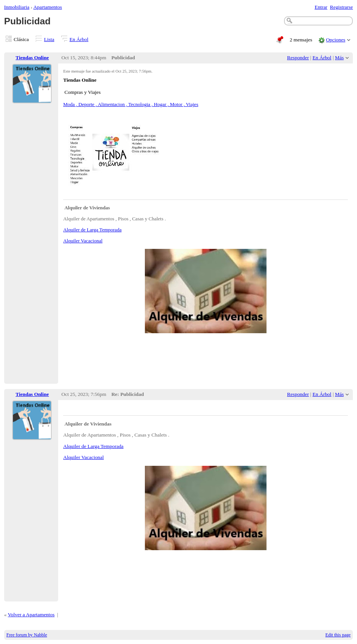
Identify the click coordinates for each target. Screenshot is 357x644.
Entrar (321, 7)
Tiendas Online (32, 58)
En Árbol (79, 39)
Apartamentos (48, 7)
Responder (298, 58)
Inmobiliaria (17, 7)
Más (339, 58)
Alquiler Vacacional (83, 241)
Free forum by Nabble (27, 635)
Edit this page (338, 635)
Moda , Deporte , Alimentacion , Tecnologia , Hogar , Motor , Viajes (131, 104)
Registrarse (341, 7)
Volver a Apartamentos (31, 615)
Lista (49, 39)
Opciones (336, 40)
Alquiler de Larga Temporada (92, 230)
